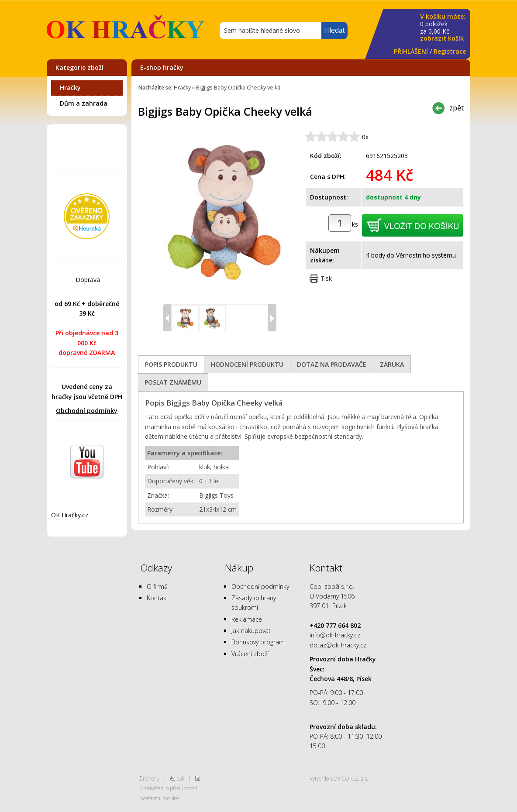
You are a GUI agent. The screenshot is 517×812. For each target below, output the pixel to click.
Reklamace (247, 619)
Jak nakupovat (251, 631)
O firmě (157, 587)
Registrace (450, 51)
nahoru (151, 778)
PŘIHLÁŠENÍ (411, 51)
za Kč (443, 28)
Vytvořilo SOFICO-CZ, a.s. (339, 778)
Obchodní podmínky (87, 411)
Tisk (326, 278)
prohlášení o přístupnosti (169, 788)
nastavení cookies (160, 798)
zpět (457, 108)
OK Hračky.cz (70, 515)
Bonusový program (258, 642)
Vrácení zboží (250, 654)
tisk (180, 778)
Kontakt (158, 598)
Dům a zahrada (84, 103)
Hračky (70, 88)
